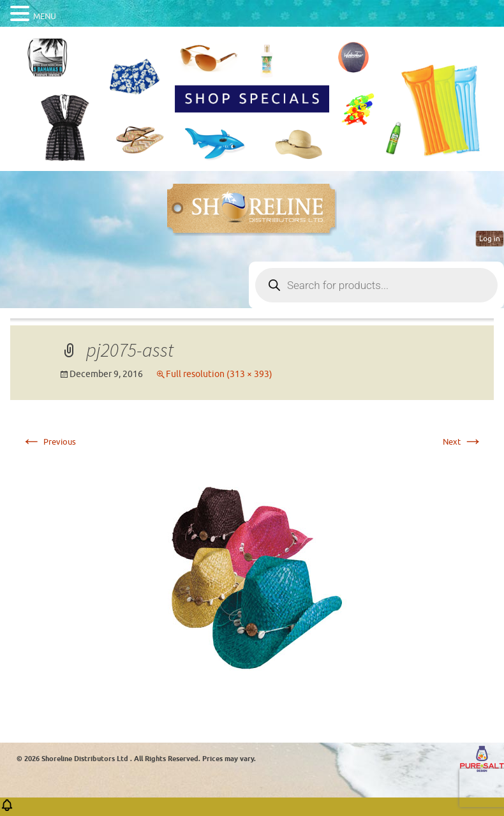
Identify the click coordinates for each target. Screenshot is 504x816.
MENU (45, 16)
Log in (490, 239)
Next (463, 442)
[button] (7, 809)
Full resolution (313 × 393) (219, 374)
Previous (48, 442)
